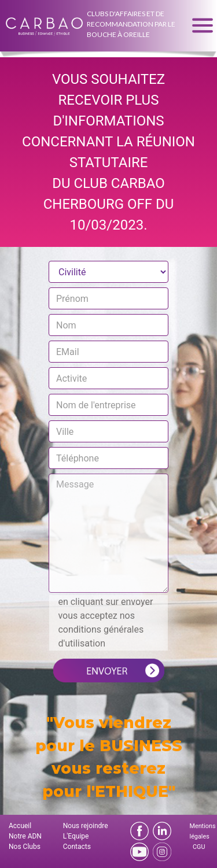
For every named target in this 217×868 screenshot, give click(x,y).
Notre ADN (25, 836)
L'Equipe (76, 836)
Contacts (77, 847)
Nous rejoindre (86, 826)
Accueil (20, 826)
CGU (199, 847)
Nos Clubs (25, 847)
